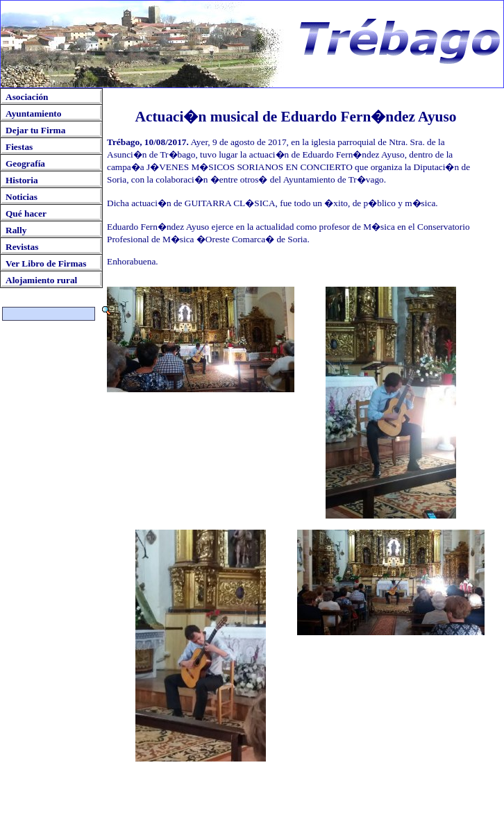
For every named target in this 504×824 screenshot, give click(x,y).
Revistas (22, 247)
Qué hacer (26, 213)
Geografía (25, 163)
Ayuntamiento (33, 113)
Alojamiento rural (41, 280)
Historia (22, 180)
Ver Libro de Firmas (46, 263)
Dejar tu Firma (35, 130)
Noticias (22, 197)
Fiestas (19, 147)
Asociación (27, 97)
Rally (16, 230)
